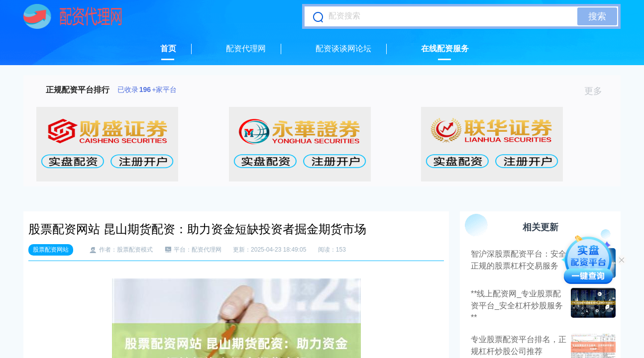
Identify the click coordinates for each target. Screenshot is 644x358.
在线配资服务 (445, 48)
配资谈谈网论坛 (343, 48)
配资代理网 (246, 48)
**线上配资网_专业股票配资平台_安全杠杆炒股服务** (517, 306)
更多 (597, 91)
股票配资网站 (51, 250)
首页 (168, 48)
